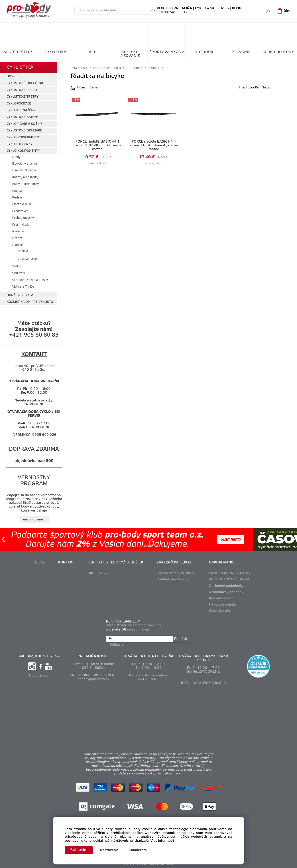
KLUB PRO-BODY (278, 52)
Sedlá (16, 267)
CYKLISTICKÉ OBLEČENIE (25, 83)
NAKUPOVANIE (222, 563)
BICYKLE (13, 77)
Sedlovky (19, 273)
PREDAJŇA (183, 8)
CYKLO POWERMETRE (23, 138)
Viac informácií (162, 841)
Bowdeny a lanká (25, 164)
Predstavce (20, 211)
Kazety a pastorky (25, 177)
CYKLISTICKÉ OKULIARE (24, 131)
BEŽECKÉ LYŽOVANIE (130, 54)
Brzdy (16, 157)
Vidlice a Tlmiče (23, 287)
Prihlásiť (181, 639)
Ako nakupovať (221, 598)
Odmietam (138, 850)
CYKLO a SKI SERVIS (212, 8)
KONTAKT (66, 563)
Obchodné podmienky (226, 586)
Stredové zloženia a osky (30, 280)
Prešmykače (21, 225)
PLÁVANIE (241, 52)
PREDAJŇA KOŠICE (94, 656)
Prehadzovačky (23, 218)
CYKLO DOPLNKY (20, 144)
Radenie (18, 232)
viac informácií (34, 520)
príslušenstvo (27, 259)
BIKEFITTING (98, 573)
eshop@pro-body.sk (94, 679)
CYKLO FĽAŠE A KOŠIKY (24, 124)
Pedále (17, 198)
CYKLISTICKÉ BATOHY (23, 117)
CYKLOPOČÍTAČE (19, 104)
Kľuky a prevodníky (25, 184)
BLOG (40, 563)
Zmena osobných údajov (176, 573)
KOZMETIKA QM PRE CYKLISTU (30, 302)
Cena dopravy (220, 611)
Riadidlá (18, 245)
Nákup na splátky (223, 605)
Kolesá (17, 191)
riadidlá (23, 251)
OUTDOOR (204, 52)
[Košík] (283, 11)
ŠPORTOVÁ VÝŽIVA (167, 52)
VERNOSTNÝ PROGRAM (229, 579)
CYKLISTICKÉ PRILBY (22, 90)
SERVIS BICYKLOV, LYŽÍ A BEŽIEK (115, 563)
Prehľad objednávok (172, 579)
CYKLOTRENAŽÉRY (21, 110)
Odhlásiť (116, 645)
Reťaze (17, 238)
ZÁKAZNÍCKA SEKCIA (174, 563)
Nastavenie (109, 850)
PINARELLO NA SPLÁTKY (230, 573)
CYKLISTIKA (56, 52)
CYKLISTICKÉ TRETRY (23, 97)
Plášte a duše (22, 204)
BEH (93, 52)
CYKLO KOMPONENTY (23, 151)
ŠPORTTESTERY (18, 52)
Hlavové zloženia (24, 171)
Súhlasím (79, 850)
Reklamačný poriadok (226, 592)
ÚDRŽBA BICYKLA (20, 295)
